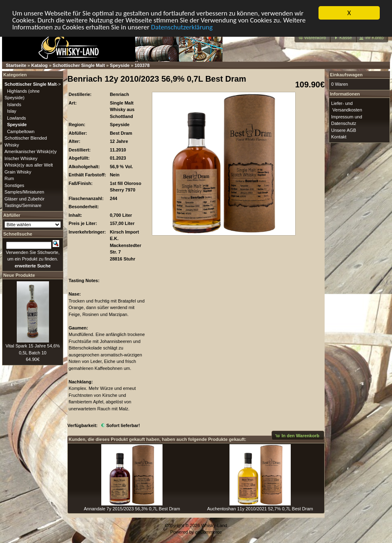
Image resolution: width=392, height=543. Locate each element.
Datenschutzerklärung (182, 27)
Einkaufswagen (346, 75)
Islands (14, 104)
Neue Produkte (19, 275)
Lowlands (16, 118)
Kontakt (339, 137)
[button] (313, 38)
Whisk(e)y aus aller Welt (29, 165)
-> (33, 84)
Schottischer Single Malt (79, 65)
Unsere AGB (344, 130)
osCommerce (208, 532)
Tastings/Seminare (23, 205)
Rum (9, 178)
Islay (12, 111)
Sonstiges (14, 185)
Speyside (120, 65)
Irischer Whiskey (21, 158)
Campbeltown (21, 131)
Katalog (40, 65)
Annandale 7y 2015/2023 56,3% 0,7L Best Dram (132, 509)
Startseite (16, 65)
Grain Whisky (18, 171)
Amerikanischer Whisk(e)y (31, 151)
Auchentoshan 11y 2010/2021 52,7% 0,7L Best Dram (260, 509)
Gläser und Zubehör (24, 198)
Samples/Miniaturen (24, 192)
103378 (142, 65)
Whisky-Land (214, 525)
